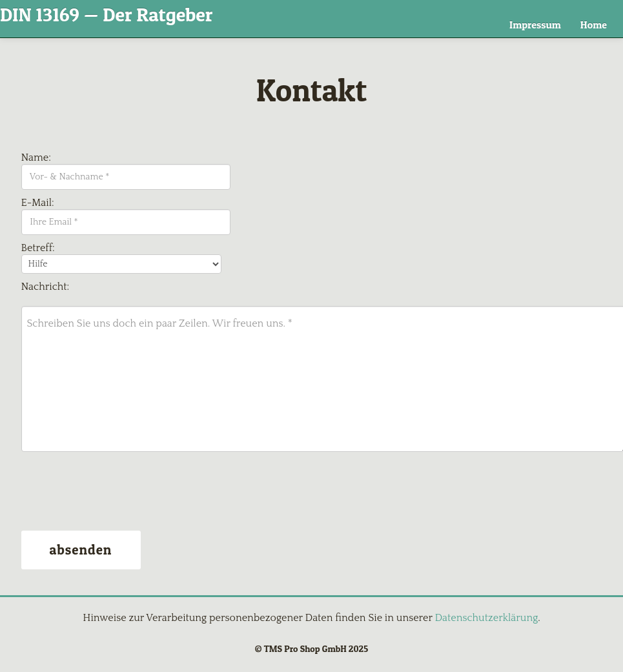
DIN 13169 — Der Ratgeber (107, 14)
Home (594, 25)
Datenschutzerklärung (486, 618)
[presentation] (119, 493)
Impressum (535, 25)
